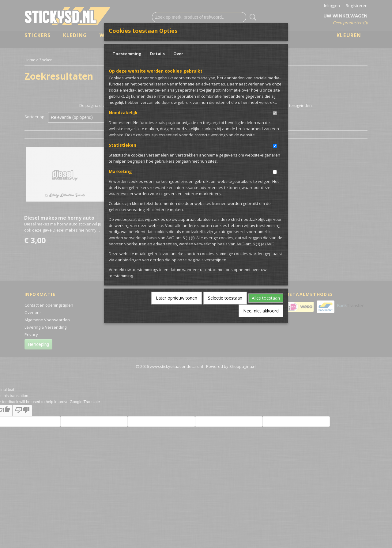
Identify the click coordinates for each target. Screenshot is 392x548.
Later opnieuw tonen (177, 298)
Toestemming (127, 54)
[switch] (275, 113)
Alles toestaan (266, 298)
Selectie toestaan (225, 298)
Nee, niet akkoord (261, 311)
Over (178, 54)
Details (157, 54)
